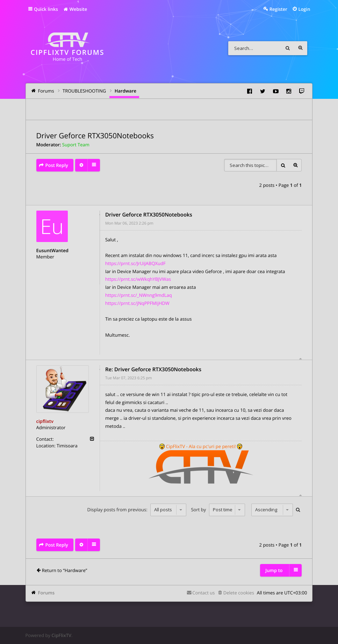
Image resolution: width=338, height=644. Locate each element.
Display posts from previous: (137, 510)
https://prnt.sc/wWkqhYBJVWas (138, 279)
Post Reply (57, 165)
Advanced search (300, 48)
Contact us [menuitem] (203, 593)
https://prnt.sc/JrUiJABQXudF (135, 263)
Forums (46, 593)
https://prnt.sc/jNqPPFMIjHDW (137, 303)
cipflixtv (45, 421)
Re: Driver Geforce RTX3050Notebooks (153, 369)
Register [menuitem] (278, 9)
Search (288, 48)
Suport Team (76, 145)
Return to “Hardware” (64, 570)
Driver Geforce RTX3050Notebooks (95, 136)
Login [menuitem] (304, 9)
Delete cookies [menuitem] (239, 593)
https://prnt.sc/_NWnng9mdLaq (139, 295)
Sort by (218, 510)
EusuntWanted (52, 250)
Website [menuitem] (75, 9)
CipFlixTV (61, 635)
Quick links (46, 9)
